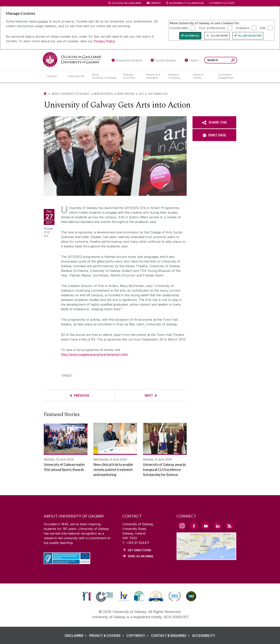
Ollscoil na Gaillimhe (126, 3)
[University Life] (76, 76)
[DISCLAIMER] (77, 635)
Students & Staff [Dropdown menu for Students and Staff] (222, 3)
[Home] (45, 94)
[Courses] (54, 76)
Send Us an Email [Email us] (141, 556)
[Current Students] (164, 61)
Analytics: (243, 28)
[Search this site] (233, 61)
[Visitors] (192, 61)
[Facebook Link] (194, 526)
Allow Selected (250, 36)
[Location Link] (206, 558)
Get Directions (140, 550)
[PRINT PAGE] (214, 135)
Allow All (192, 36)
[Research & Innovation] (154, 76)
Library (156, 3)
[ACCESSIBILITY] (204, 635)
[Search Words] (221, 60)
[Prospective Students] (127, 61)
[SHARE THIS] (214, 122)
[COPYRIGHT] (138, 635)
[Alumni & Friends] (203, 76)
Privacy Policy (104, 41)
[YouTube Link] (206, 526)
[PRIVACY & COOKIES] (107, 635)
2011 (141, 94)
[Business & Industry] (178, 76)
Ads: (263, 28)
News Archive (126, 94)
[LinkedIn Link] (218, 526)
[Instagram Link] (182, 526)
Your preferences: (212, 28)
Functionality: (179, 28)
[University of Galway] (72, 59)
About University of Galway (71, 94)
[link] (87, 596)
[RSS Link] (229, 526)
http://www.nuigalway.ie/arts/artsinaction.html (94, 355)
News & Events (103, 94)
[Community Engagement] (226, 76)
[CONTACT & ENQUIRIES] (171, 635)
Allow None (219, 36)
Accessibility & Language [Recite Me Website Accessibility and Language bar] (185, 3)
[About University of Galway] (104, 76)
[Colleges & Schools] (132, 76)
